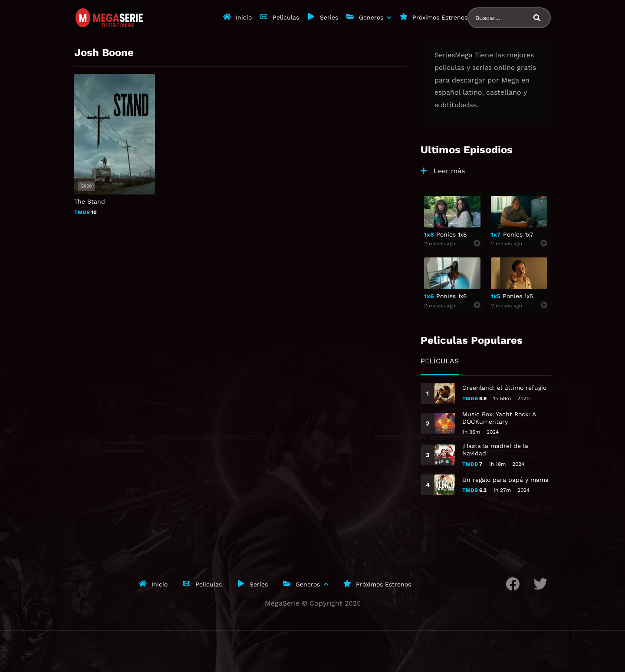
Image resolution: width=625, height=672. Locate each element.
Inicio (244, 17)
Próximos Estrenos (440, 17)
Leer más (449, 171)
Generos (371, 17)
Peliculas (286, 17)
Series (329, 17)
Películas (440, 361)
